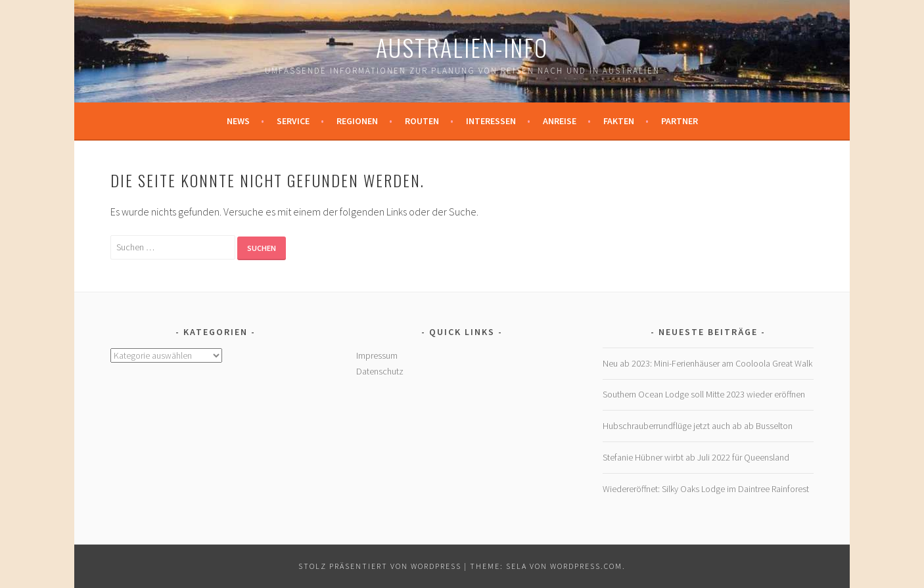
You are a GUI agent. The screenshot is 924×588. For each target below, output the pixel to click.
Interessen (491, 121)
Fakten (619, 121)
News (238, 121)
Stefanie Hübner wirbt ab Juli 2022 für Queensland (696, 457)
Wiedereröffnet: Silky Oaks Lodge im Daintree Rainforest (706, 489)
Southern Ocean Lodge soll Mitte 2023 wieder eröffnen (704, 394)
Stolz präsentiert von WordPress (380, 566)
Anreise (560, 121)
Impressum (377, 355)
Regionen (357, 121)
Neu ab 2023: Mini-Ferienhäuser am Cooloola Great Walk (707, 363)
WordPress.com (586, 566)
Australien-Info (462, 47)
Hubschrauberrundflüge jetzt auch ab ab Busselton (698, 426)
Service (293, 121)
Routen (422, 121)
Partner (680, 121)
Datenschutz (380, 371)
